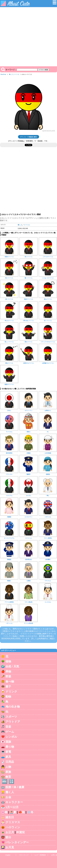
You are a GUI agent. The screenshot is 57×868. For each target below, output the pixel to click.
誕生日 (10, 817)
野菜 (8, 676)
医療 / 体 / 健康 (15, 787)
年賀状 (21, 832)
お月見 (10, 847)
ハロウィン (13, 827)
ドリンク (11, 692)
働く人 (11, 74)
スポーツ (11, 717)
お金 (8, 797)
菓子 (8, 687)
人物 (8, 767)
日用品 (10, 762)
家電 (8, 752)
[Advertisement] (28, 37)
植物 (8, 661)
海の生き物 (13, 707)
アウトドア (13, 722)
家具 (8, 757)
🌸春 (4, 812)
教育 (8, 777)
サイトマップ (24, 855)
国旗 (8, 742)
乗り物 (10, 747)
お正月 (10, 832)
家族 (8, 772)
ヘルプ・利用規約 (40, 855)
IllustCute (3, 74)
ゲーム (10, 732)
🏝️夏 (13, 812)
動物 (8, 697)
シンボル (11, 737)
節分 (8, 837)
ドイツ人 (17, 74)
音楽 (8, 727)
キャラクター (14, 802)
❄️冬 (30, 812)
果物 (8, 671)
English (8, 855)
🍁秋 (22, 812)
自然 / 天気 (12, 666)
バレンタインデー (17, 842)
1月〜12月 (12, 807)
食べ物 (10, 681)
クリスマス (13, 822)
